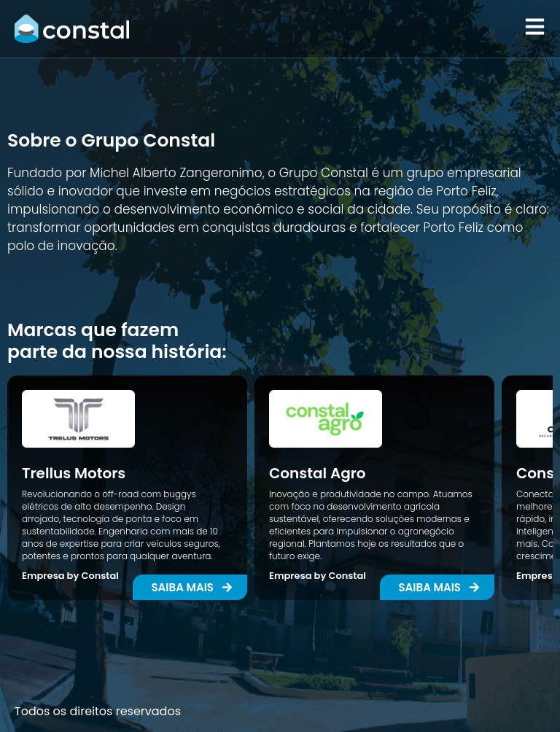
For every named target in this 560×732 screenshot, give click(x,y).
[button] (437, 587)
